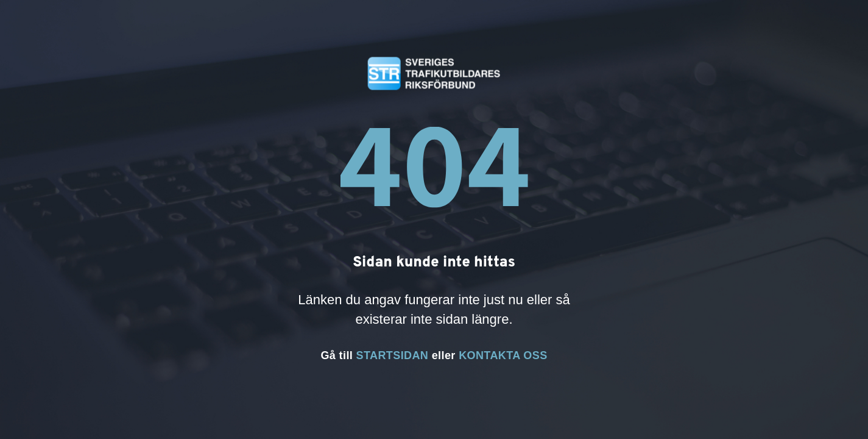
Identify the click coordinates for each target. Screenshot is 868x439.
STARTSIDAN (393, 355)
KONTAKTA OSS (503, 355)
